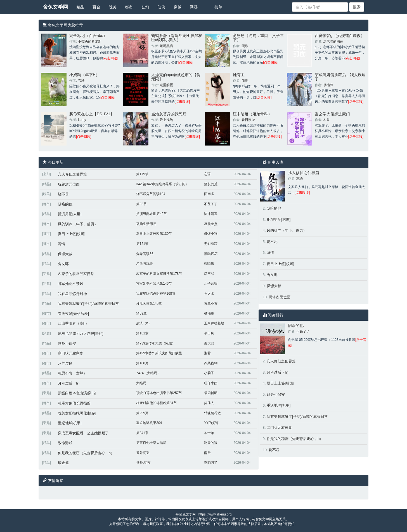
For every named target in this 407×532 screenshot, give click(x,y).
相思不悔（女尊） (72, 373)
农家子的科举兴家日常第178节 (159, 274)
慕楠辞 (328, 85)
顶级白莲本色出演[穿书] (77, 393)
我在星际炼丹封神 (72, 294)
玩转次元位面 (69, 184)
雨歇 (207, 453)
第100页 (142, 363)
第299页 (142, 413)
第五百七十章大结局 (151, 443)
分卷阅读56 (145, 254)
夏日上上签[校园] (72, 234)
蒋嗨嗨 (209, 264)
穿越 (178, 7)
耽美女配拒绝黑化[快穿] (77, 413)
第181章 (142, 333)
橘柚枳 (209, 313)
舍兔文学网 (55, 7)
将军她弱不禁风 (71, 284)
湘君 (207, 353)
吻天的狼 (211, 443)
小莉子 (209, 373)
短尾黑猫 (166, 46)
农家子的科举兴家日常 (76, 274)
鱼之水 (209, 294)
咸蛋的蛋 (166, 85)
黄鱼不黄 (211, 303)
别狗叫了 (211, 463)
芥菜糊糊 (211, 363)
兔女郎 (63, 264)
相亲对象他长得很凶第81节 (156, 403)
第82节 (141, 204)
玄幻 (145, 7)
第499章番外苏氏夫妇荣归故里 (159, 353)
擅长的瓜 (211, 184)
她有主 (239, 75)
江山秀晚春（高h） (73, 323)
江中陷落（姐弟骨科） (252, 114)
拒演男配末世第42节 (151, 214)
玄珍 (81, 81)
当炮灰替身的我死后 (169, 114)
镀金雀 (63, 463)
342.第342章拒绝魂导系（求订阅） (162, 184)
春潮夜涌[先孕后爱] (73, 314)
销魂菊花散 (212, 413)
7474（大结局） (148, 373)
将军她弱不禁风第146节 (154, 283)
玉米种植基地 (214, 323)
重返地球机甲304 (149, 423)
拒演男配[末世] (70, 214)
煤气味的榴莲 (333, 41)
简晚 (245, 81)
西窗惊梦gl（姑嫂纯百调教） (340, 36)
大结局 (141, 383)
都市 (129, 7)
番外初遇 (143, 453)
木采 (326, 120)
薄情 (61, 244)
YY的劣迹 (211, 423)
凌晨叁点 (211, 224)
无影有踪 (211, 244)
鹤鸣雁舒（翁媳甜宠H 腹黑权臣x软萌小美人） (177, 38)
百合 (96, 7)
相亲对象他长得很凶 (74, 403)
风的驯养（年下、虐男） (78, 224)
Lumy (82, 120)
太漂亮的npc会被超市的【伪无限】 (176, 77)
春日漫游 (248, 120)
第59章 (141, 313)
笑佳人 (209, 403)
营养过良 (65, 363)
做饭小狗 (211, 234)
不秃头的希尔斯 (90, 41)
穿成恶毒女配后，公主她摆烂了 (83, 433)
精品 (80, 7)
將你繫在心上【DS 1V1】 (92, 114)
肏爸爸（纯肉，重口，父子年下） (258, 38)
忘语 (207, 174)
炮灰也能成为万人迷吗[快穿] (81, 333)
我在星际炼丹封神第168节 (156, 294)
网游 (194, 7)
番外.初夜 (143, 463)
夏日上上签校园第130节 (154, 234)
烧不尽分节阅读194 (151, 194)
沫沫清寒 (211, 214)
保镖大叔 (65, 254)
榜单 (218, 7)
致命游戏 (65, 443)
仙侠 (161, 7)
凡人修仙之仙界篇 (72, 174)
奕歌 (245, 46)
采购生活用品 (146, 224)
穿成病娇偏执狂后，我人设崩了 (340, 77)
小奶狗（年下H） (84, 75)
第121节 (142, 244)
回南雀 (209, 194)
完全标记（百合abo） (88, 36)
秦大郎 (209, 343)
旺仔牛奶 (211, 383)
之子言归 (211, 283)
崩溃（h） (144, 323)
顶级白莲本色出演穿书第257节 (159, 393)
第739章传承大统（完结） (156, 343)
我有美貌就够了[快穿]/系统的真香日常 (88, 304)
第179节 (142, 174)
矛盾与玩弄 (145, 264)
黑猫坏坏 (211, 254)
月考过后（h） (70, 383)
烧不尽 (63, 194)
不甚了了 (211, 204)
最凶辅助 (211, 393)
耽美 (113, 7)
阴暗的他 (65, 204)
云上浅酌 (166, 120)
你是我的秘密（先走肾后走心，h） (86, 453)
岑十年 (209, 433)
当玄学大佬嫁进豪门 (332, 114)
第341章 (142, 433)
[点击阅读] (111, 58)
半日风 (209, 333)
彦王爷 (209, 274)
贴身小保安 (67, 344)
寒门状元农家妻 (71, 353)
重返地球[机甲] (70, 423)
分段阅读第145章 (149, 303)
